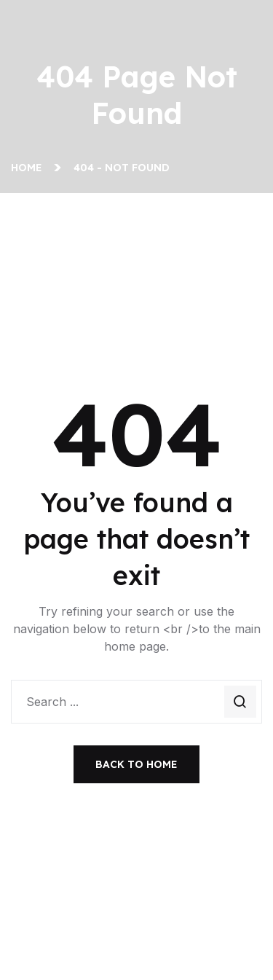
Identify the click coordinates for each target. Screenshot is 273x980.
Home (29, 168)
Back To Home (136, 764)
